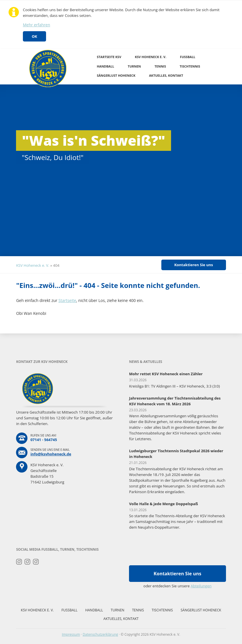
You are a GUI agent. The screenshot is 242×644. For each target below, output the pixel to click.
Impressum (71, 634)
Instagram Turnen (19, 562)
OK (34, 36)
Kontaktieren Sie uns (194, 265)
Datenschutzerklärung (100, 634)
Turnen (134, 66)
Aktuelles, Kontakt (166, 75)
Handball (105, 66)
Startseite (67, 300)
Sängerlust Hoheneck (116, 75)
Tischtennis (190, 66)
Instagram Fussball (28, 562)
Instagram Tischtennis (36, 562)
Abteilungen (201, 586)
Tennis (160, 66)
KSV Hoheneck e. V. (150, 57)
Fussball (188, 57)
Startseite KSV (109, 57)
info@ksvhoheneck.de (51, 454)
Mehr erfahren (36, 25)
